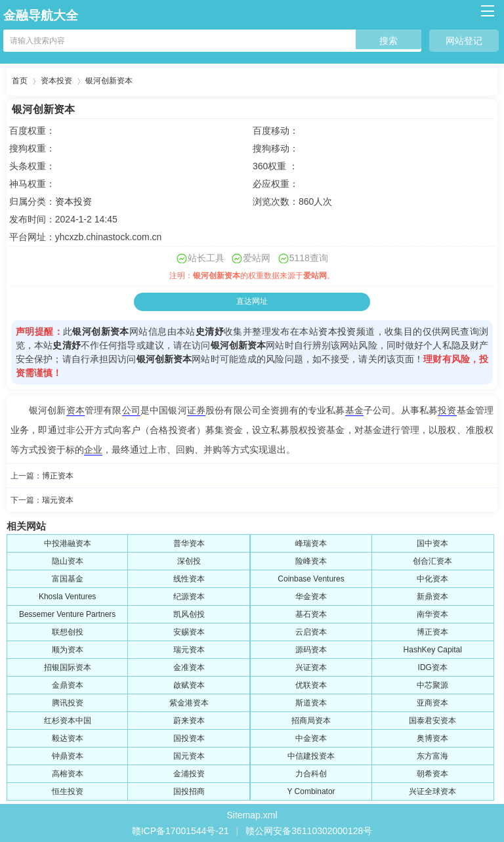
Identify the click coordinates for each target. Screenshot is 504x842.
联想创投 (68, 632)
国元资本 (189, 756)
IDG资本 (433, 667)
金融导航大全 (41, 15)
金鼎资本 (68, 685)
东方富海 (432, 756)
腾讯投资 (68, 703)
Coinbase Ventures (311, 579)
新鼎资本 (432, 597)
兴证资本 (311, 667)
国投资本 (189, 738)
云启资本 (311, 632)
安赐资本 (189, 632)
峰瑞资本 (311, 543)
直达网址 (252, 301)
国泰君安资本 (432, 721)
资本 (75, 410)
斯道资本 (311, 703)
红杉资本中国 (68, 721)
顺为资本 (68, 650)
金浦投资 (189, 774)
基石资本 (311, 614)
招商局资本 (311, 721)
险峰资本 (311, 561)
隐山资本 (68, 561)
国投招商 (189, 791)
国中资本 (432, 543)
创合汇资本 (432, 561)
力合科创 (311, 774)
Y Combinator (311, 791)
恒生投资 (68, 791)
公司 (131, 410)
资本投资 (56, 81)
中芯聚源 (432, 685)
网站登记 (464, 41)
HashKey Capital (433, 650)
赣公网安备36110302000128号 (309, 831)
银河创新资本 (109, 81)
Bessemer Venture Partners (67, 614)
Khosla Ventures (67, 597)
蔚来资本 (189, 721)
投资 (447, 410)
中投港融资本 (68, 543)
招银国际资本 (68, 667)
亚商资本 (432, 703)
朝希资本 (432, 774)
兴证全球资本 (432, 791)
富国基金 (68, 579)
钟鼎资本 (68, 756)
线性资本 (189, 579)
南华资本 (432, 614)
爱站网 (315, 276)
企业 (93, 450)
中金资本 (311, 738)
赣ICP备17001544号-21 (180, 831)
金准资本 (189, 667)
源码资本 (311, 650)
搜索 (388, 41)
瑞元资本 (58, 500)
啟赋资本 (189, 685)
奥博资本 (432, 738)
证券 (196, 410)
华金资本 (311, 597)
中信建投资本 (311, 756)
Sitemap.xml (252, 815)
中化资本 (432, 579)
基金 (354, 410)
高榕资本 (68, 774)
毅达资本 (68, 738)
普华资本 (189, 543)
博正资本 (58, 476)
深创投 (189, 561)
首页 (20, 81)
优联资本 (311, 685)
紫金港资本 (189, 703)
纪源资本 (189, 597)
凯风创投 (189, 614)
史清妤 (210, 331)
